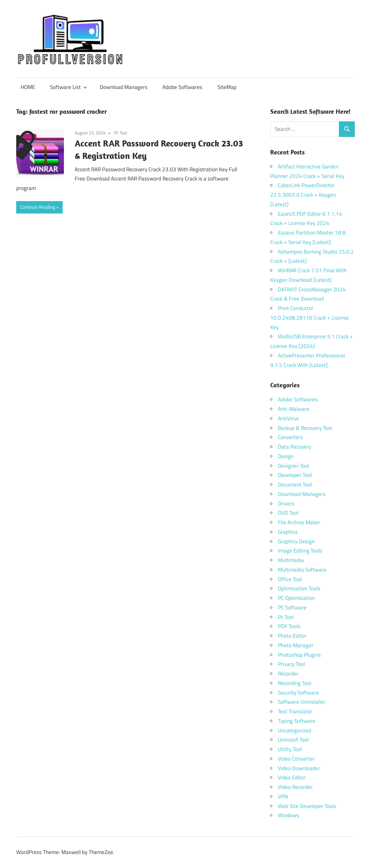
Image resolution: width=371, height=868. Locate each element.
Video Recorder (295, 787)
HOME (28, 87)
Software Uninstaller (302, 702)
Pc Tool (120, 133)
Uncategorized (295, 730)
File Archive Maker (299, 522)
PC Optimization (296, 598)
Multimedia (291, 560)
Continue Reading (38, 207)
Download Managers (124, 87)
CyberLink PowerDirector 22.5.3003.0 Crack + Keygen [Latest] (303, 195)
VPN (283, 797)
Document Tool (295, 485)
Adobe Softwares (182, 87)
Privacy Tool (291, 664)
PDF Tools (289, 626)
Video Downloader (299, 768)
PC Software (292, 607)
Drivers (286, 504)
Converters (290, 437)
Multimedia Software (302, 570)
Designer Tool (293, 466)
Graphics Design (296, 541)
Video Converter (296, 759)
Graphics (288, 532)
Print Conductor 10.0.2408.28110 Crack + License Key (309, 318)
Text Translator (295, 711)
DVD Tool (288, 513)
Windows (289, 815)
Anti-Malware (294, 409)
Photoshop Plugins (299, 655)
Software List (69, 87)
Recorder (288, 674)
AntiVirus (288, 418)
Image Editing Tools (300, 551)
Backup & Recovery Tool (305, 428)
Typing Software (297, 721)
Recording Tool (295, 683)
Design (286, 456)
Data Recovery (295, 447)
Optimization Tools (299, 588)
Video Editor (292, 777)
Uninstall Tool (293, 740)
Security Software (298, 693)
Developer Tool (295, 475)
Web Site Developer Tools (307, 806)
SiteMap (227, 87)
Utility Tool (290, 749)
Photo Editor (292, 636)
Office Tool (290, 579)
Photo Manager (296, 645)
